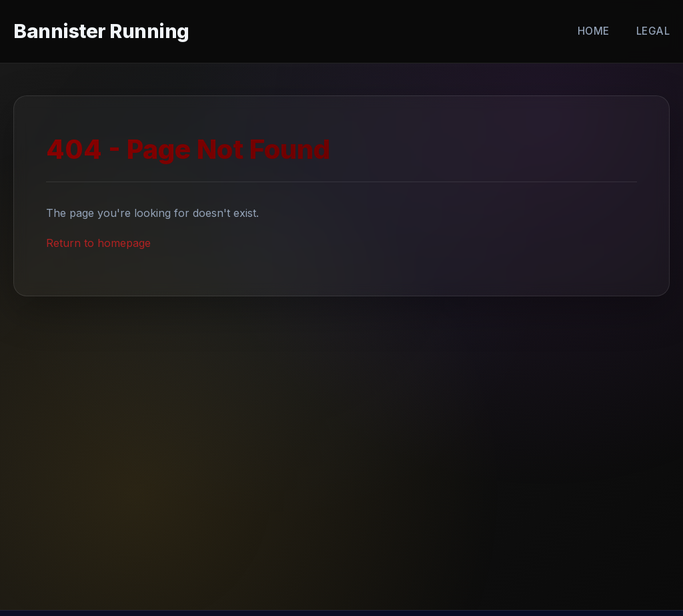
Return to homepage (98, 243)
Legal (653, 31)
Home (594, 31)
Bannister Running (101, 31)
